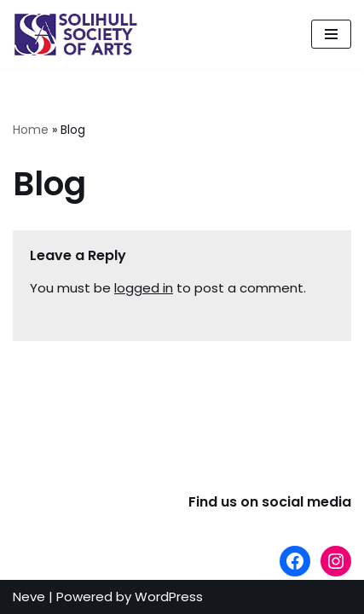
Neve (29, 597)
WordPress (169, 597)
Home (31, 130)
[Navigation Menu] (331, 34)
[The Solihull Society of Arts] (77, 35)
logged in (144, 288)
